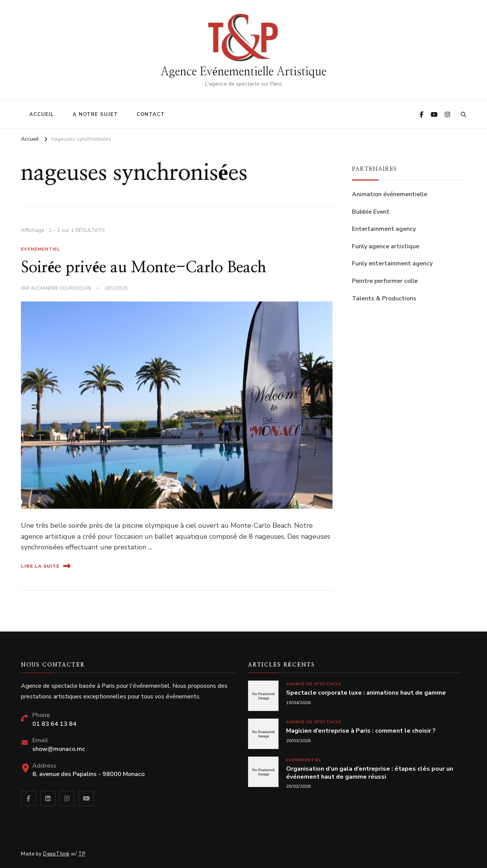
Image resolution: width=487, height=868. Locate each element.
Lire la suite (46, 566)
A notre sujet (95, 114)
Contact (151, 114)
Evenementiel (41, 249)
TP (82, 854)
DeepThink (56, 854)
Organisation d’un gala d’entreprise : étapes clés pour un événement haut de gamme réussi (370, 773)
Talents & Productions (384, 298)
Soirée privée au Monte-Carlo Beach (143, 268)
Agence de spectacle (314, 684)
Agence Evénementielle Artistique (243, 72)
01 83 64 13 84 (54, 724)
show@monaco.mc (59, 749)
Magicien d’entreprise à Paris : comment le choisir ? (361, 731)
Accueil (42, 114)
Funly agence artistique (386, 246)
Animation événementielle (390, 194)
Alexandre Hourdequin (61, 288)
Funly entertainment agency (392, 263)
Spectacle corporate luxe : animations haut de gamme (366, 693)
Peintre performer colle (385, 281)
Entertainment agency (384, 229)
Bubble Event (371, 212)
